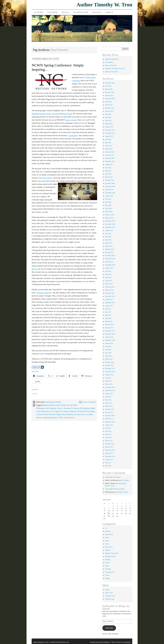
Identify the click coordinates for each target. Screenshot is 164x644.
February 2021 (110, 180)
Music (66, 12)
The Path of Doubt (118, 489)
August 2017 (109, 306)
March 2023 (109, 124)
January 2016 (109, 365)
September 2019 (110, 227)
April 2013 (108, 438)
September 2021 (110, 161)
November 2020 (110, 186)
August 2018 (109, 268)
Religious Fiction (110, 556)
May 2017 (108, 315)
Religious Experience (112, 553)
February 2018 (110, 287)
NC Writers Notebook (68, 411)
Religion (108, 550)
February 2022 (110, 152)
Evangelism (81, 12)
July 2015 (108, 378)
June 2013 (108, 431)
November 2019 (110, 224)
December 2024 (110, 99)
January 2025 (109, 95)
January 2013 (109, 447)
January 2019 (109, 252)
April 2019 (108, 243)
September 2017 (110, 303)
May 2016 (108, 353)
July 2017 (108, 309)
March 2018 (109, 284)
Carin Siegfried (50, 408)
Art (106, 528)
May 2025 (108, 86)
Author (38, 12)
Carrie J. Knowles (64, 408)
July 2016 (108, 347)
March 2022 (109, 149)
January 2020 (109, 218)
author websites (71, 120)
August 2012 (109, 459)
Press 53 (84, 414)
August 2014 (109, 394)
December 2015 (110, 368)
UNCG (61, 418)
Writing (58, 402)
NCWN (94, 84)
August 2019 (109, 230)
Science (107, 563)
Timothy (38, 59)
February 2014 (110, 409)
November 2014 (110, 387)
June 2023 (108, 117)
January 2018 (109, 290)
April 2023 (108, 121)
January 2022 (109, 155)
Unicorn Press (69, 418)
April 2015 (108, 381)
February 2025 (110, 92)
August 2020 (109, 196)
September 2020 (110, 193)
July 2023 (108, 114)
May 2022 (108, 143)
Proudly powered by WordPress (100, 642)
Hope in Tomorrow (111, 65)
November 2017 (110, 296)
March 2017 (109, 321)
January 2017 (109, 328)
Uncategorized (110, 572)
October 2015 (109, 375)
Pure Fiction (109, 547)
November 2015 (110, 372)
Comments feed (110, 596)
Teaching (108, 569)
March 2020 (109, 212)
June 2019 (108, 237)
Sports (107, 566)
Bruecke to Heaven (44, 293)
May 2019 (108, 240)
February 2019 (110, 249)
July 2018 (108, 271)
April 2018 (108, 281)
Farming (108, 531)
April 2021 (108, 174)
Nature (107, 541)
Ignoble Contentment (112, 59)
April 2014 (108, 403)
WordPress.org (110, 599)
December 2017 (110, 293)
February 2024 (110, 108)
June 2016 (108, 350)
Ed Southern (85, 408)
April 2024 (108, 102)
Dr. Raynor (75, 408)
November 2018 (110, 259)
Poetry (107, 544)
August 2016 (109, 343)
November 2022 (110, 133)
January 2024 (109, 111)
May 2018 (108, 277)
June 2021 (108, 168)
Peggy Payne (67, 114)
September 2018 (110, 265)
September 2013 (110, 422)
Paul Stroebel (50, 414)
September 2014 (110, 390)
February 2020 (110, 215)
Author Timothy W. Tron (104, 5)
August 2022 (109, 136)
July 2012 (108, 463)
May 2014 (108, 400)
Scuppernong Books (50, 418)
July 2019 (108, 234)
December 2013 (110, 416)
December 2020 (110, 183)
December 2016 (110, 331)
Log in (107, 590)
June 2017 (108, 312)
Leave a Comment (89, 402)
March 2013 (109, 441)
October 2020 (109, 190)
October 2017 (109, 299)
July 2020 (108, 199)
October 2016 (109, 337)
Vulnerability (109, 62)
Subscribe (109, 628)
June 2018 (108, 274)
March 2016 (109, 359)
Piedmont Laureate (74, 414)
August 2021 (109, 164)
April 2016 (108, 356)
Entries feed (109, 593)
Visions (107, 575)
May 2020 (108, 205)
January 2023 (109, 127)
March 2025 (109, 89)
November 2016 (110, 334)
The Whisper (117, 477)
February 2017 (110, 325)
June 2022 (108, 139)
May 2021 (108, 171)
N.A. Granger (54, 411)
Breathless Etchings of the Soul (115, 69)
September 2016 (110, 340)
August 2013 (109, 425)
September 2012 (110, 456)
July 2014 (108, 397)
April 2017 (108, 318)
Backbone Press (50, 405)
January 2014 (109, 412)
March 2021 (109, 177)
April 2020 (108, 208)
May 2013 (108, 434)
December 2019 (110, 221)
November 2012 (110, 450)
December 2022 (110, 130)
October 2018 (109, 262)
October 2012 (109, 453)
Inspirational (50, 402)
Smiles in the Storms (111, 72)
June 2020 (108, 202)
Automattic (127, 642)
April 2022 (108, 146)
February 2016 (110, 362)
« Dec (104, 519)
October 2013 (109, 419)
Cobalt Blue (73, 136)
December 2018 (110, 256)
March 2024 (109, 105)
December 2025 (110, 83)
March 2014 (109, 406)
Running (108, 560)
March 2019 (109, 246)
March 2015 (109, 384)
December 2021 (110, 158)
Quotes (97, 12)
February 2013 (110, 444)
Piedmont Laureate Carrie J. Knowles (46, 114)
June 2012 (108, 466)
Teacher (53, 12)
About (109, 12)
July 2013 (108, 428)
